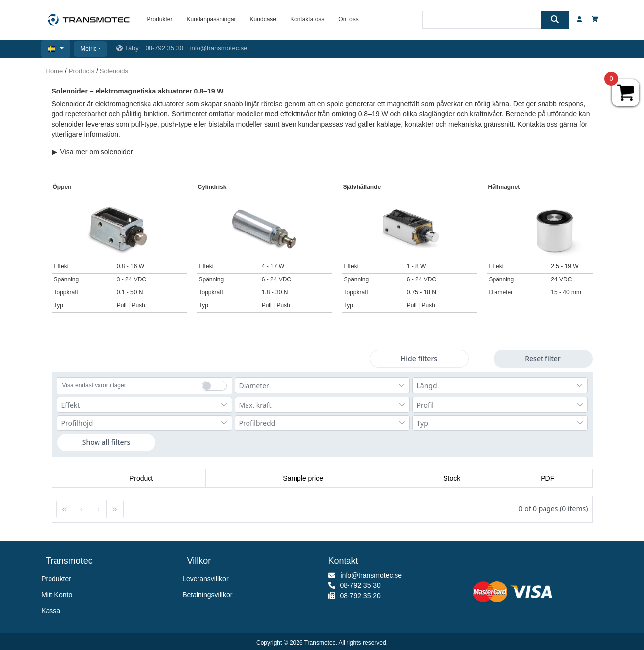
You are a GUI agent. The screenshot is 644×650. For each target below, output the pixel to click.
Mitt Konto (59, 595)
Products (81, 71)
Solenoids (114, 71)
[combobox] (322, 385)
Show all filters (106, 442)
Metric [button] (88, 49)
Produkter (59, 579)
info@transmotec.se (219, 48)
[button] (56, 49)
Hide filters (419, 358)
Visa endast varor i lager (94, 385)
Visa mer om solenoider (93, 152)
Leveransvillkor (208, 579)
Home (55, 71)
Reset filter (543, 358)
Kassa (53, 611)
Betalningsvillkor (210, 595)
